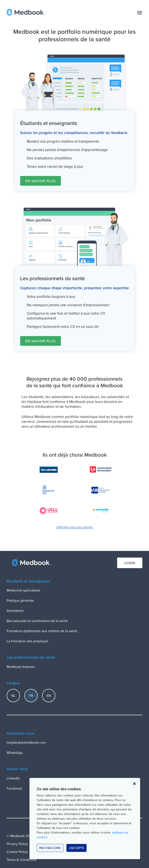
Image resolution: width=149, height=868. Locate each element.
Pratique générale (20, 600)
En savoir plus (41, 181)
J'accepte (76, 848)
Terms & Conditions (22, 860)
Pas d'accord (50, 848)
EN (49, 696)
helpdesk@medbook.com (26, 742)
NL (13, 696)
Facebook (14, 788)
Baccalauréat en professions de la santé (37, 621)
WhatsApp (15, 753)
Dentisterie (15, 611)
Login (130, 563)
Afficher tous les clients (75, 527)
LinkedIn (13, 778)
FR (31, 696)
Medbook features (21, 667)
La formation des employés (27, 641)
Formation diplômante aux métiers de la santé (42, 631)
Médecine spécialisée (23, 590)
